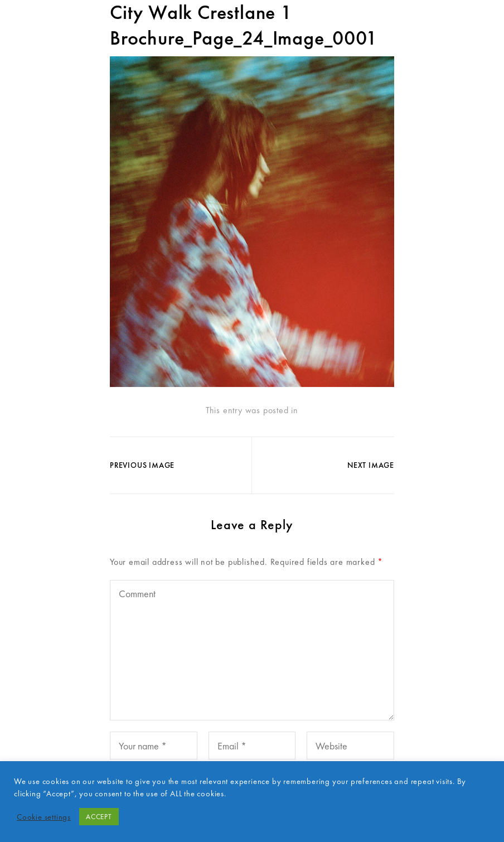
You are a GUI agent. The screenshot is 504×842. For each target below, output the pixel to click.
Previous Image (142, 465)
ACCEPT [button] (99, 817)
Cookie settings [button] (44, 817)
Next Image (371, 465)
